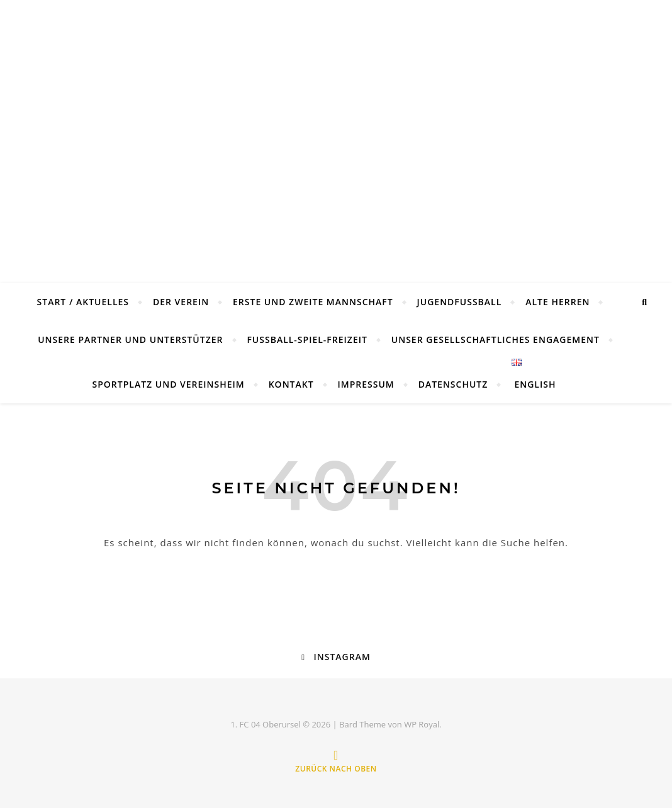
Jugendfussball (460, 302)
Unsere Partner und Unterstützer (130, 339)
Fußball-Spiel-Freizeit (307, 339)
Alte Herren (557, 302)
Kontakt (291, 384)
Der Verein (181, 302)
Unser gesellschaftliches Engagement (496, 339)
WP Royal (422, 724)
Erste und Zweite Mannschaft (313, 302)
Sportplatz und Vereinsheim (169, 384)
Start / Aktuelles (83, 302)
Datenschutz (453, 384)
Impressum (366, 384)
